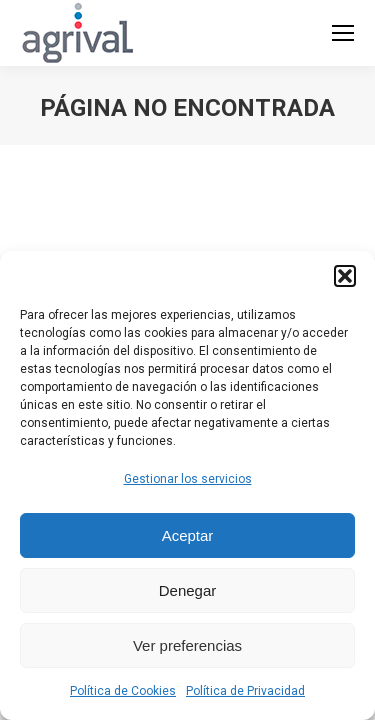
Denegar (188, 590)
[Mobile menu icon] (343, 33)
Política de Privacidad (245, 691)
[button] (345, 276)
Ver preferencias (187, 645)
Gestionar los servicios (188, 479)
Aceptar (188, 535)
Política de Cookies (123, 691)
